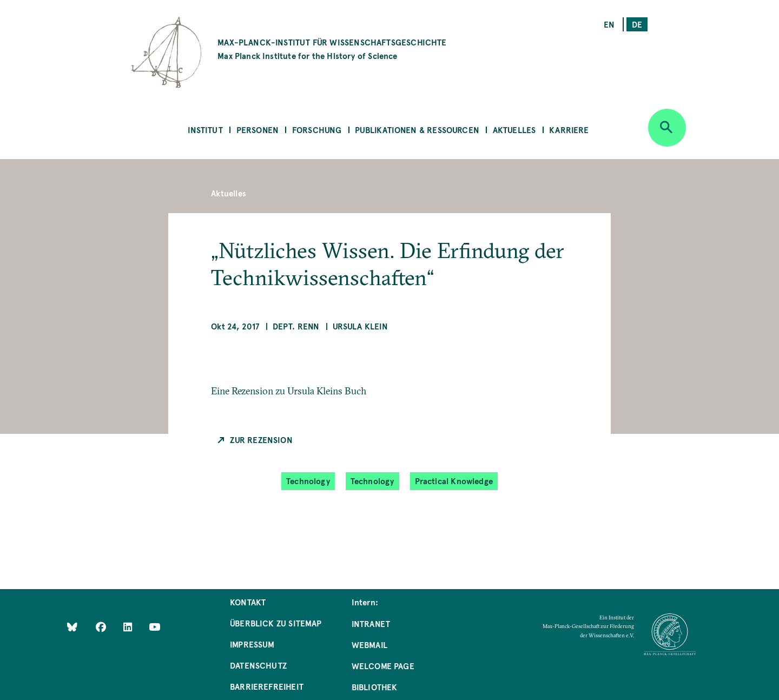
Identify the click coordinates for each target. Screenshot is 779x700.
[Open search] (667, 128)
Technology (308, 481)
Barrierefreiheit (267, 686)
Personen (258, 130)
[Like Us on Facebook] (102, 627)
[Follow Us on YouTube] (154, 627)
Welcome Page (383, 666)
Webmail (369, 645)
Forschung (317, 130)
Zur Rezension (261, 440)
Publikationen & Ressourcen (417, 130)
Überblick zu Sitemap (276, 623)
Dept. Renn (296, 326)
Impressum (252, 644)
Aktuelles (514, 130)
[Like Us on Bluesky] (72, 627)
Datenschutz (258, 665)
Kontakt (248, 602)
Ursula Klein (360, 326)
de (637, 24)
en (609, 24)
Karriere (569, 130)
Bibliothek (375, 687)
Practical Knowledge (454, 481)
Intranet (371, 623)
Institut (205, 130)
